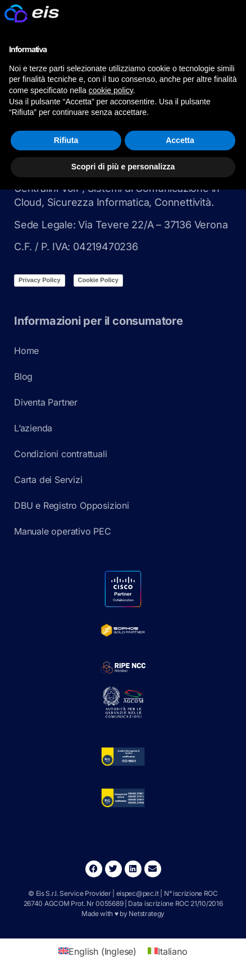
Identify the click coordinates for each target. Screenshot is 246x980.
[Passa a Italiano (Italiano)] (167, 951)
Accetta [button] (180, 140)
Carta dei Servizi (48, 480)
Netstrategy (147, 914)
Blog (23, 376)
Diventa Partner (46, 402)
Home (26, 351)
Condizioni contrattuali (60, 454)
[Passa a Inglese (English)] (97, 951)
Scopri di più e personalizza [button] (123, 167)
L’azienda (33, 428)
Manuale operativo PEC (63, 531)
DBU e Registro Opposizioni (72, 505)
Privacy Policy (40, 280)
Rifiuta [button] (66, 140)
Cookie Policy (98, 280)
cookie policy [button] (111, 90)
